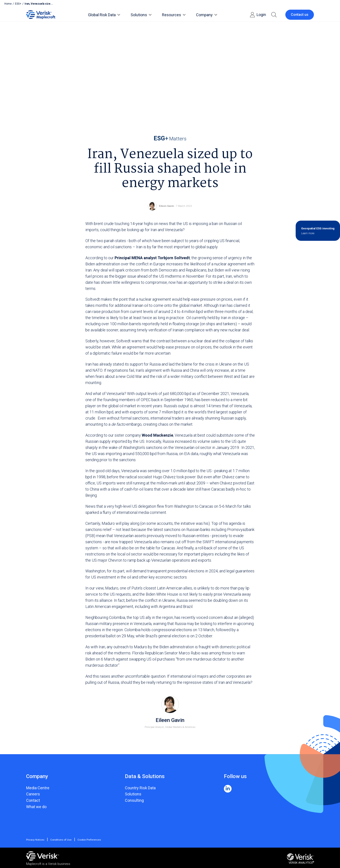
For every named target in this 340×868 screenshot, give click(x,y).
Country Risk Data (140, 788)
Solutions (141, 15)
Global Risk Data (104, 15)
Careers (33, 794)
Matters (170, 138)
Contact (33, 800)
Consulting (134, 800)
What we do (36, 807)
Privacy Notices (36, 840)
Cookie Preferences (89, 840)
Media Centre (38, 788)
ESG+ (18, 4)
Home (8, 4)
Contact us (300, 15)
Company (207, 15)
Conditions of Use (61, 840)
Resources (174, 15)
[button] (274, 15)
